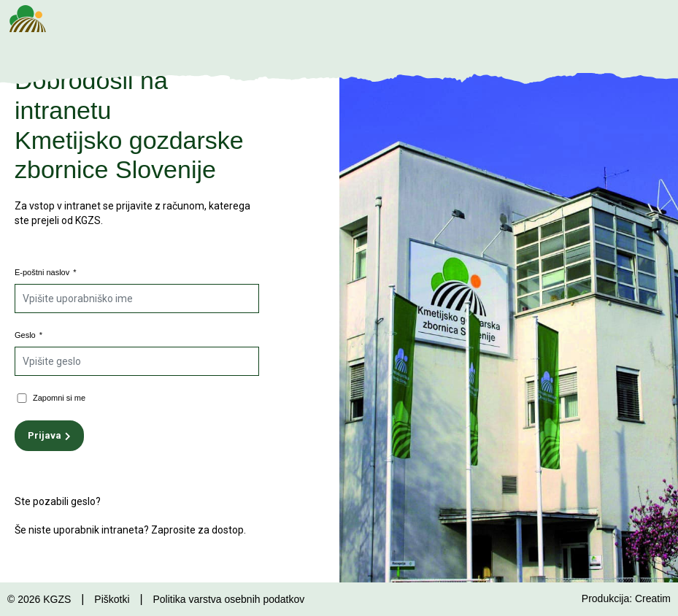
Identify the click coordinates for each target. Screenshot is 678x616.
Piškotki (112, 599)
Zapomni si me (59, 398)
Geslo (28, 335)
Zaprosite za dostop (197, 530)
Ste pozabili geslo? (58, 501)
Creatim (653, 598)
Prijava (45, 435)
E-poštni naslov (46, 272)
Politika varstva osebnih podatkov (228, 599)
